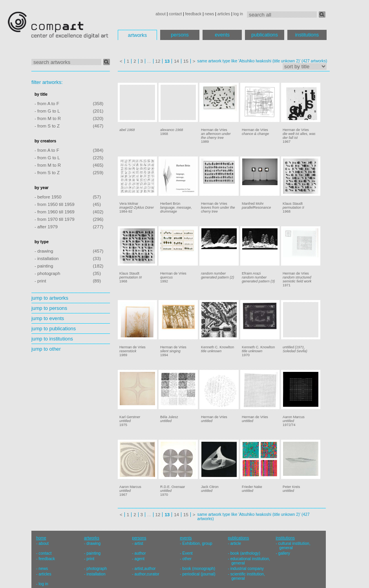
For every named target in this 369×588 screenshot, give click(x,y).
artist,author (145, 569)
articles (224, 14)
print (90, 559)
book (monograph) (199, 569)
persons (180, 35)
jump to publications (54, 329)
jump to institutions (52, 339)
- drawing (44, 251)
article (236, 543)
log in (238, 14)
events (222, 35)
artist (139, 543)
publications (265, 35)
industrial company (247, 569)
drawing (93, 543)
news (209, 14)
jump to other (46, 349)
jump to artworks (50, 298)
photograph (97, 569)
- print (40, 281)
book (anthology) (245, 553)
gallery (284, 553)
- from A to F (47, 104)
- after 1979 (46, 227)
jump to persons (49, 308)
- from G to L (47, 111)
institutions (307, 35)
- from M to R (48, 118)
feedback (194, 14)
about (161, 14)
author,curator (147, 574)
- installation (47, 259)
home (41, 538)
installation (96, 574)
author (140, 553)
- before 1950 (48, 197)
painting (93, 553)
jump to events (48, 318)
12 (158, 61)
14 (176, 61)
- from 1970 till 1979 (55, 219)
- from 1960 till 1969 (55, 212)
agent (139, 559)
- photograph (47, 273)
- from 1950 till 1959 (55, 204)
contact (175, 14)
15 (186, 61)
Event (188, 553)
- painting (44, 266)
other (187, 559)
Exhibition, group (197, 543)
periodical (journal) (199, 574)
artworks (137, 35)
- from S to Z (47, 126)
